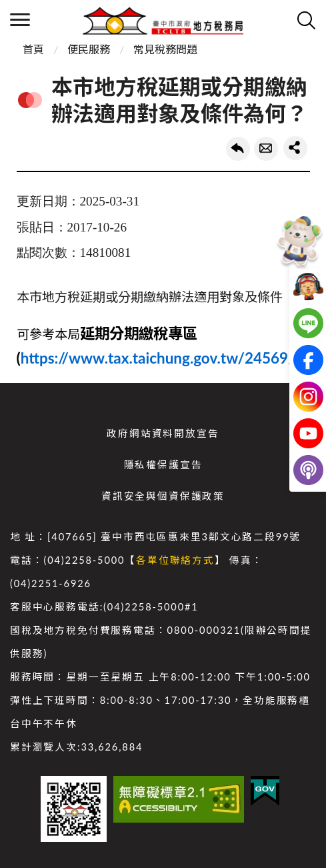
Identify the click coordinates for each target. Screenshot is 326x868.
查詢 (306, 20)
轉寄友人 (266, 149)
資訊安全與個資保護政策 (163, 496)
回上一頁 (238, 149)
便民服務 (89, 49)
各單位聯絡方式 (175, 560)
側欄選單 (20, 20)
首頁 (33, 49)
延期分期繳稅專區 (139, 333)
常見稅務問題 (165, 49)
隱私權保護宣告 (163, 465)
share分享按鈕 (295, 148)
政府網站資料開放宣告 (163, 433)
